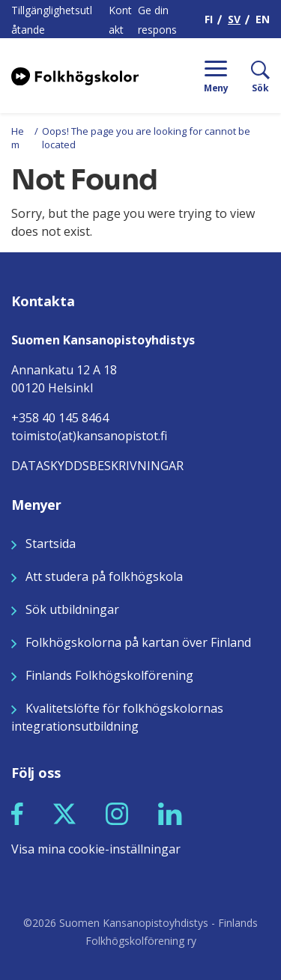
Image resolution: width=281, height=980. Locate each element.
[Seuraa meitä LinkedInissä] (170, 813)
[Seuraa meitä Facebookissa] (17, 813)
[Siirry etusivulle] (75, 75)
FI (209, 19)
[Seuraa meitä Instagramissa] (117, 813)
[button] (17, 814)
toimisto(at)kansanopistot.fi (89, 436)
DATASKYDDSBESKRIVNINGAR (97, 466)
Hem (18, 138)
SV (234, 19)
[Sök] (249, 76)
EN (263, 19)
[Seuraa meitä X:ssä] (64, 813)
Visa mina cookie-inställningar (96, 849)
